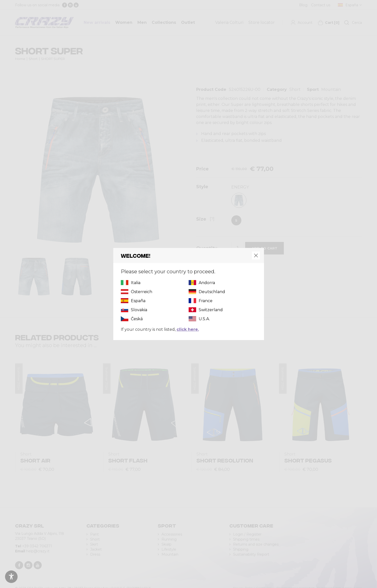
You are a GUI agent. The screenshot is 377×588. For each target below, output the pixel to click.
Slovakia (139, 310)
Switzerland (211, 310)
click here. (188, 329)
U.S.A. (204, 319)
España (138, 301)
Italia (136, 283)
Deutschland (212, 292)
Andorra (207, 283)
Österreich (142, 292)
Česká (137, 319)
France (206, 301)
